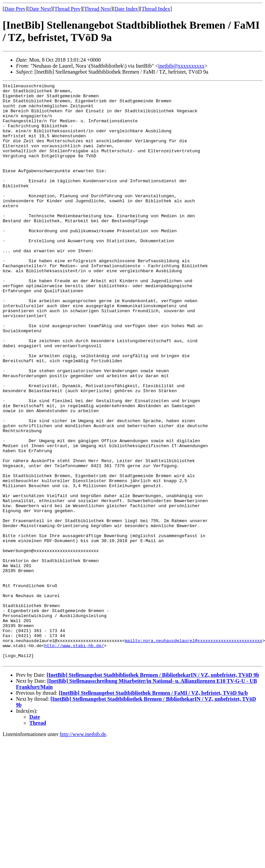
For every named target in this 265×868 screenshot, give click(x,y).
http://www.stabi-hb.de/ (74, 758)
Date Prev (15, 9)
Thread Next (98, 9)
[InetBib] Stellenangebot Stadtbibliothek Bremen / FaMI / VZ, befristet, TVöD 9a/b (153, 809)
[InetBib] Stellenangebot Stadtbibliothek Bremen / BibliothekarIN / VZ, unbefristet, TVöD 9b (153, 791)
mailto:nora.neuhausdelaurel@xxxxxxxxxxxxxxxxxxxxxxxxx (194, 752)
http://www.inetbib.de (83, 850)
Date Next (40, 9)
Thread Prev (67, 9)
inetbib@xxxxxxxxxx (181, 66)
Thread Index (156, 9)
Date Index (126, 9)
